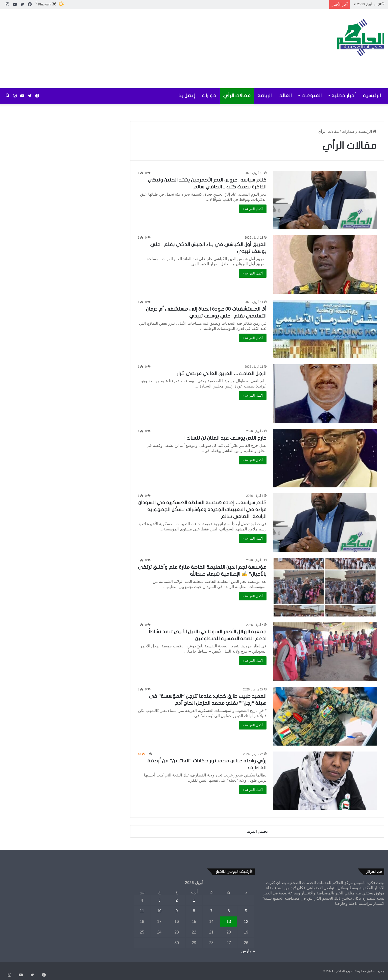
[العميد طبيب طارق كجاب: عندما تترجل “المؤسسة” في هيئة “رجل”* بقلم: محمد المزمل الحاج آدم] (325, 716)
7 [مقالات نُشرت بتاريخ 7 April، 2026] (211, 911)
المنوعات (312, 96)
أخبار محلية (344, 96)
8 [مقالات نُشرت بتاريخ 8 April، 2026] (194, 911)
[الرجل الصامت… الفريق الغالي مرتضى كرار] (325, 394)
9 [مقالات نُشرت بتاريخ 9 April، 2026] (177, 911)
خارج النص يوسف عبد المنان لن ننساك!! (226, 438)
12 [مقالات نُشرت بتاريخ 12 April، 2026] (246, 922)
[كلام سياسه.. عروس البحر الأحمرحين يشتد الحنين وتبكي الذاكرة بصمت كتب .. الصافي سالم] (325, 200)
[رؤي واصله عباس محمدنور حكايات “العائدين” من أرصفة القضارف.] (325, 781)
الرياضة (265, 96)
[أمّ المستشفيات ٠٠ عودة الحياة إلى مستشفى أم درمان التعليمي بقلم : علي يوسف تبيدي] (325, 329)
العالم (285, 96)
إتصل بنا (187, 96)
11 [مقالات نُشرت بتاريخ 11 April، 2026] (142, 911)
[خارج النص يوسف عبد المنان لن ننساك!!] (325, 458)
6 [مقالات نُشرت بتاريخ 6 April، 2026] (229, 911)
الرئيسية (372, 96)
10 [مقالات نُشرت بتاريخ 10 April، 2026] (159, 911)
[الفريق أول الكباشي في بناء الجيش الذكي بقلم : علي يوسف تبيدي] (325, 264)
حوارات (209, 96)
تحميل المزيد (257, 832)
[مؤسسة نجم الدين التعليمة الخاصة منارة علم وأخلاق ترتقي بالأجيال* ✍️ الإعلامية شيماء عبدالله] (325, 587)
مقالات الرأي (237, 96)
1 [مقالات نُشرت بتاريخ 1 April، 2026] (194, 900)
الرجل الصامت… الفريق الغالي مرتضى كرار (222, 374)
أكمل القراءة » (253, 209)
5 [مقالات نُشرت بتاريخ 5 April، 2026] (246, 911)
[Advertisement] (129, 49)
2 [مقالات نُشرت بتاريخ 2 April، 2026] (177, 900)
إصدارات (349, 131)
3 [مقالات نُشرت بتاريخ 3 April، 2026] (159, 900)
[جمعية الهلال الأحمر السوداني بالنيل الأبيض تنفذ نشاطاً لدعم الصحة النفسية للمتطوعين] (325, 652)
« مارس (248, 951)
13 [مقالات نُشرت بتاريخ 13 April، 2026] (229, 922)
